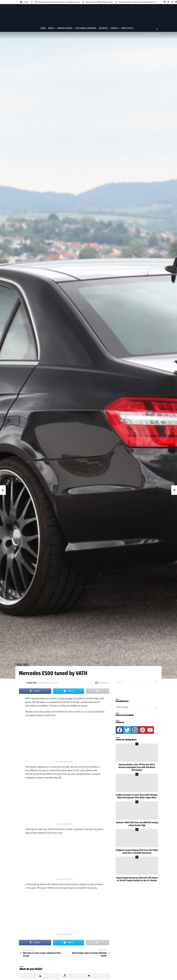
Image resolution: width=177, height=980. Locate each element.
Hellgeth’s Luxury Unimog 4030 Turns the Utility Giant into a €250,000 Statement (137, 852)
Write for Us (127, 29)
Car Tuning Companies (86, 29)
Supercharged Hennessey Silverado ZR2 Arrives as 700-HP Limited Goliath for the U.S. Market (137, 880)
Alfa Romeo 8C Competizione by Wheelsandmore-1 (137, 2)
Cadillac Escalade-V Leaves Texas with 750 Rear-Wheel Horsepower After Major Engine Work (137, 797)
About (51, 29)
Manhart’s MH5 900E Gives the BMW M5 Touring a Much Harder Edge (137, 825)
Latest (26, 2)
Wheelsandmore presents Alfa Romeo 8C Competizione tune (57, 2)
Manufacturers (65, 29)
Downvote (89, 977)
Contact (114, 29)
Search (156, 684)
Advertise (103, 29)
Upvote (40, 977)
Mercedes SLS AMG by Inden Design (99, 2)
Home (43, 29)
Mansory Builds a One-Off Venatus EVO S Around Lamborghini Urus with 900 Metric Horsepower (137, 768)
